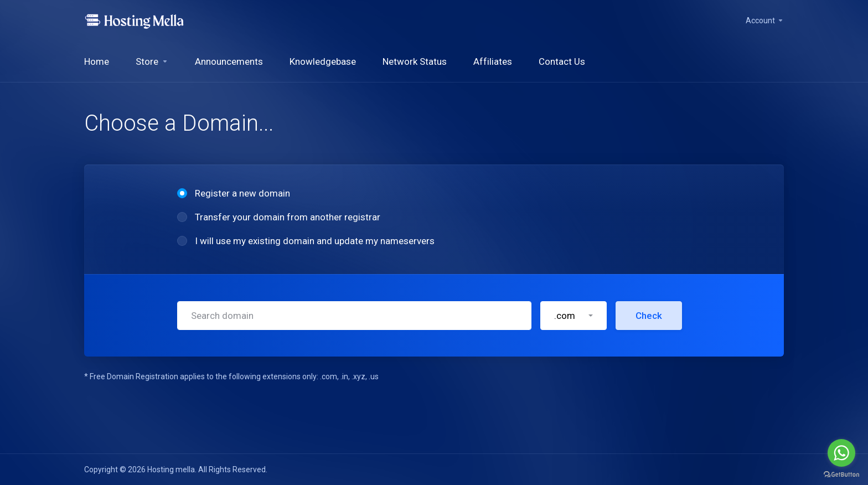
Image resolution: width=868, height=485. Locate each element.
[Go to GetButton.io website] (841, 474)
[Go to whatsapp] (841, 453)
